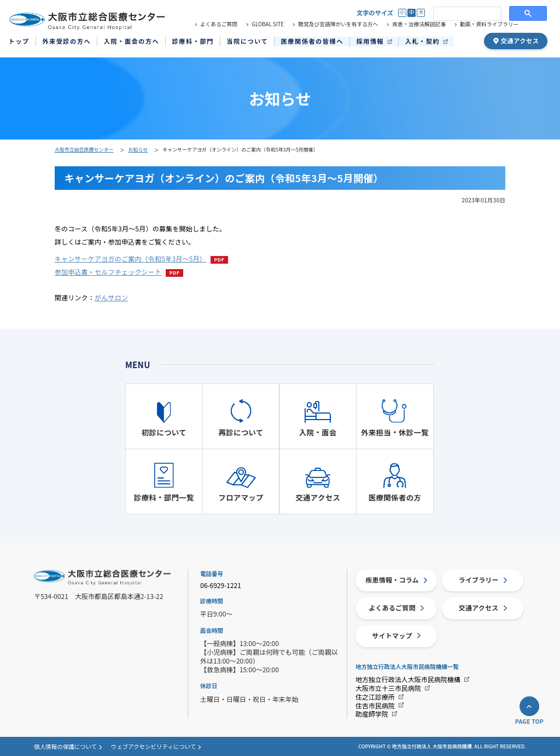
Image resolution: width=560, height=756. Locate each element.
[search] (466, 14)
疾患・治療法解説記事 (419, 25)
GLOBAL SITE (268, 25)
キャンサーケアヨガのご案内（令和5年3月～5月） (130, 258)
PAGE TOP (529, 722)
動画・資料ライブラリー (489, 25)
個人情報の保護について (65, 747)
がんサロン (111, 297)
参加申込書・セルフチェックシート (108, 272)
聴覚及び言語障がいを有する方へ (338, 25)
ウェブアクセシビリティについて (154, 747)
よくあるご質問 (219, 25)
